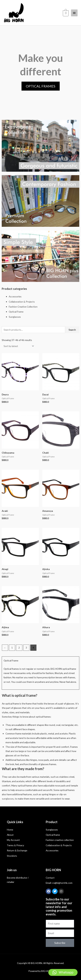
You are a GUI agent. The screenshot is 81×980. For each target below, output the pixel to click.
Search (72, 330)
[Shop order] (18, 346)
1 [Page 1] (12, 648)
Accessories (15, 296)
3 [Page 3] (26, 648)
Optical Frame (16, 312)
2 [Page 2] (19, 648)
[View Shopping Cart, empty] (65, 13)
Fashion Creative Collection (23, 307)
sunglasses (8, 799)
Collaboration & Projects (22, 302)
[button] (63, 972)
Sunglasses (15, 317)
